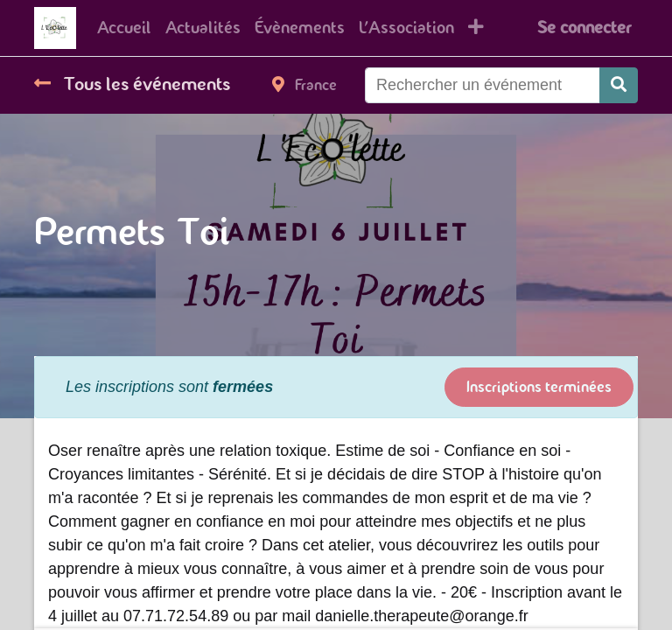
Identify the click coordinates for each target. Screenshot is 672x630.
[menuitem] (124, 28)
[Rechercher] (619, 85)
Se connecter (584, 28)
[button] (476, 28)
